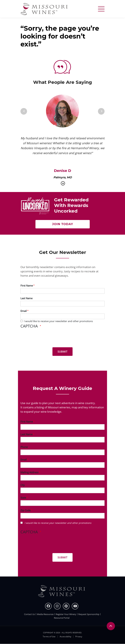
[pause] (63, 183)
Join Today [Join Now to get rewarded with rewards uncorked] (63, 224)
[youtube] (75, 606)
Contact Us (29, 614)
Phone (24, 447)
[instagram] (57, 606)
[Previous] (24, 111)
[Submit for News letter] (62, 352)
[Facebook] (48, 606)
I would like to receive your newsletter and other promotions (58, 321)
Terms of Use (49, 637)
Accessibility (66, 637)
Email (24, 311)
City (23, 485)
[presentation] (46, 338)
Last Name (26, 298)
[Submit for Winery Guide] (62, 557)
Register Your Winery (66, 614)
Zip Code (25, 510)
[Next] (101, 111)
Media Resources (45, 614)
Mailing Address (29, 472)
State (23, 498)
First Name (27, 286)
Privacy (79, 637)
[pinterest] (66, 606)
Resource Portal (62, 618)
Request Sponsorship (89, 614)
